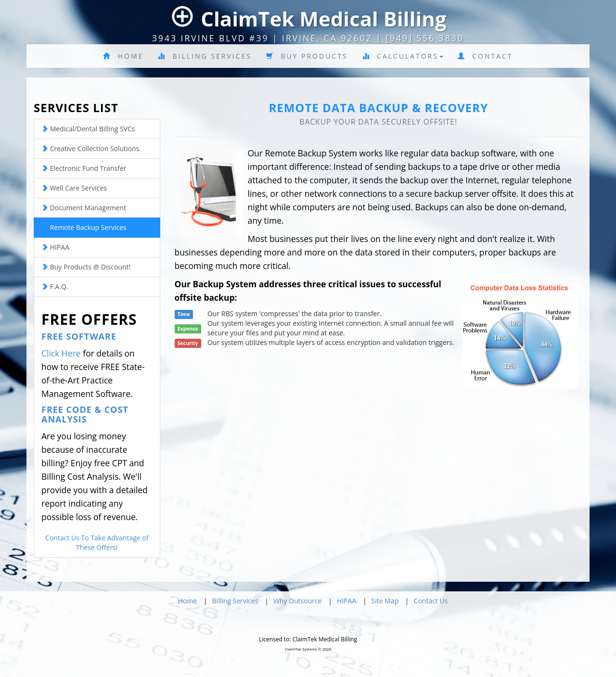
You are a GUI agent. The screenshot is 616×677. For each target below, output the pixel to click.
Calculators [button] (403, 56)
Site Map (385, 601)
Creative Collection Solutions (90, 148)
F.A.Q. (55, 287)
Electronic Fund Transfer (84, 168)
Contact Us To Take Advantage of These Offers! (97, 543)
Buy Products (307, 56)
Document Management (84, 208)
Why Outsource (298, 601)
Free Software (79, 336)
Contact (485, 56)
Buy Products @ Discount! (86, 267)
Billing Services (205, 56)
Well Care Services (74, 188)
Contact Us (431, 601)
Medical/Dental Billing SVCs (88, 129)
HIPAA (55, 247)
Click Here (61, 353)
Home (123, 56)
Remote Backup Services (84, 227)
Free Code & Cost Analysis (85, 414)
